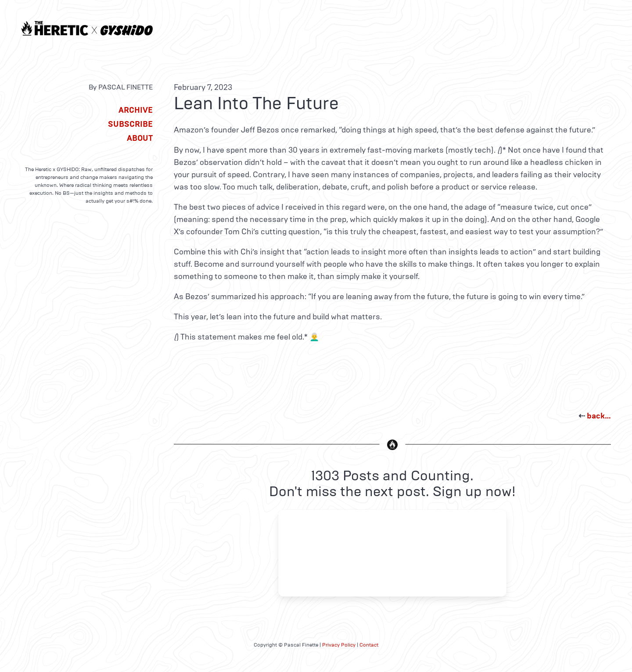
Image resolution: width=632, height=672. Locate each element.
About (140, 138)
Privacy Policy (339, 645)
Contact (369, 645)
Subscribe (130, 124)
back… (599, 416)
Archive (136, 110)
